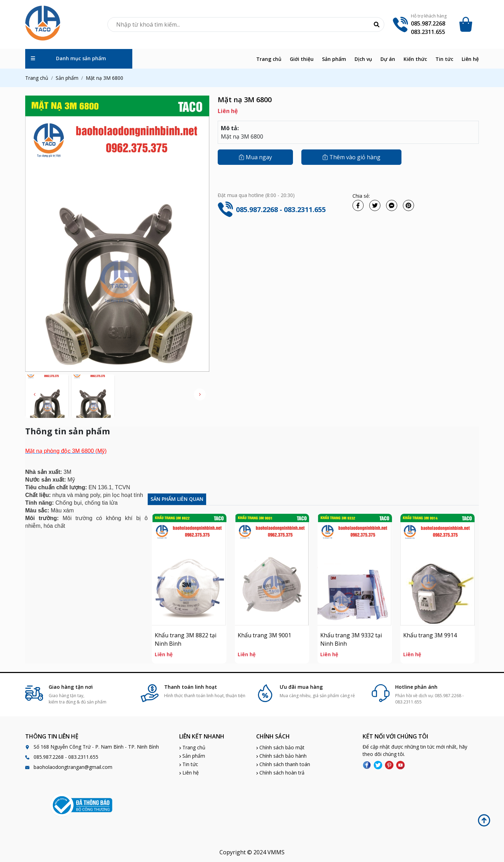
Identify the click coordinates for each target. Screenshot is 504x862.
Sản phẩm (334, 59)
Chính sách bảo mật (280, 747)
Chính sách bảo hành (281, 756)
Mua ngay (255, 157)
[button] (200, 394)
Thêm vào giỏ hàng (351, 157)
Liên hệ (470, 59)
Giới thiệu (302, 59)
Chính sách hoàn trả (280, 773)
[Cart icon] (467, 24)
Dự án (388, 59)
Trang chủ (269, 59)
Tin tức (444, 59)
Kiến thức (415, 59)
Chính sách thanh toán (283, 764)
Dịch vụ (363, 59)
